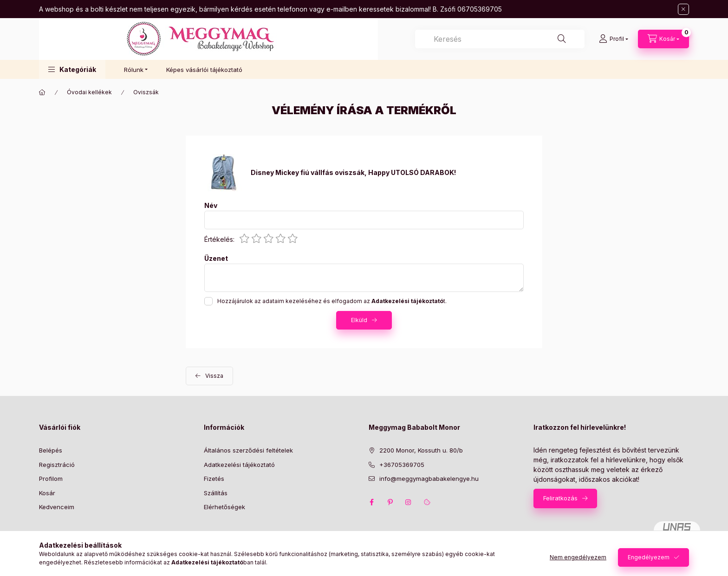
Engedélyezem (649, 557)
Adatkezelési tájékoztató (239, 465)
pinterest (390, 502)
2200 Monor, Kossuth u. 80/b (421, 450)
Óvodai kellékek (89, 92)
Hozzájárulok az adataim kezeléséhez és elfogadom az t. (332, 301)
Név (211, 206)
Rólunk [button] (134, 70)
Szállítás (216, 493)
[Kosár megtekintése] (663, 39)
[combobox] (500, 39)
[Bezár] (683, 9)
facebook (371, 502)
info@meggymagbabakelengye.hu (429, 479)
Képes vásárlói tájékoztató (204, 70)
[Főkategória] (42, 92)
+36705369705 (402, 465)
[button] (72, 69)
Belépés (51, 450)
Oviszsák (146, 92)
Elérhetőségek (224, 507)
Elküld (359, 320)
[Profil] (614, 39)
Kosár (47, 493)
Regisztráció (57, 465)
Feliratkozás (560, 498)
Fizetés (214, 479)
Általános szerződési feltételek (248, 450)
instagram (409, 502)
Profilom (51, 479)
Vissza (214, 376)
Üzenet (216, 259)
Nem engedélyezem (578, 557)
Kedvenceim (57, 507)
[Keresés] (562, 39)
